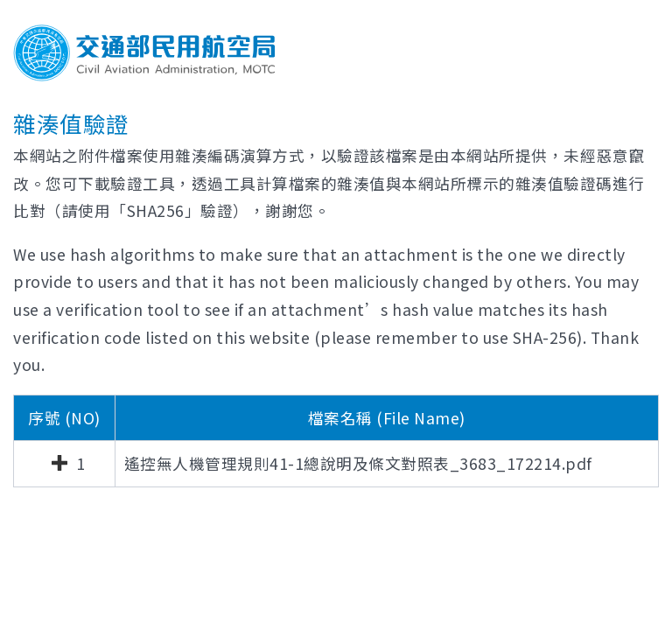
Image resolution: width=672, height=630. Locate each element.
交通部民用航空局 (144, 53)
